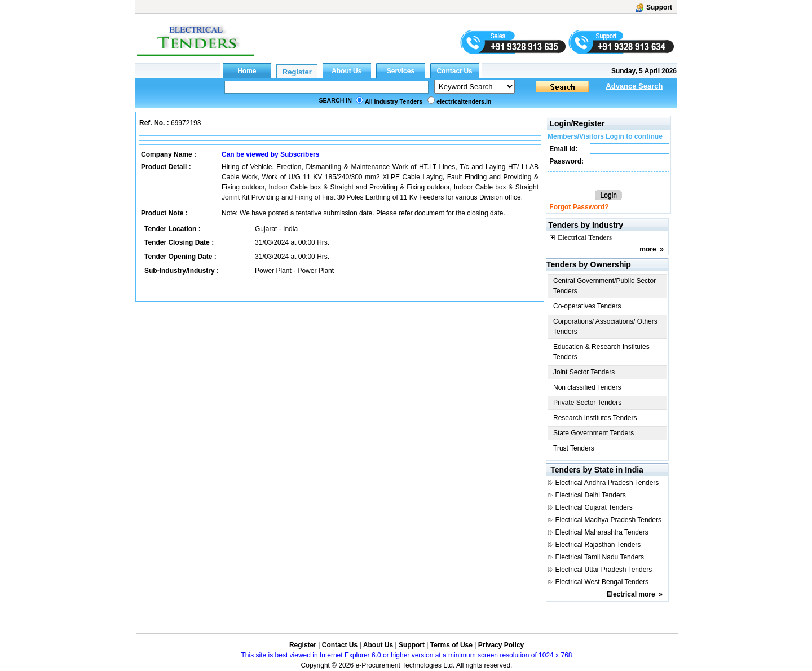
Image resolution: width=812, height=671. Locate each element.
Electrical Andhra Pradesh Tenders (607, 483)
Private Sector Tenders (587, 403)
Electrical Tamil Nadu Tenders (599, 557)
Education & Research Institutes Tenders (601, 352)
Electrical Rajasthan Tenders (598, 545)
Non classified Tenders (587, 387)
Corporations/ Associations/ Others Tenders (605, 326)
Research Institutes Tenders (595, 418)
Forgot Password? (579, 207)
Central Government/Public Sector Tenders (604, 286)
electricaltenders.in (464, 101)
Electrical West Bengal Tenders (602, 582)
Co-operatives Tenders (587, 306)
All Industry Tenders (394, 101)
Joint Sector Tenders (584, 372)
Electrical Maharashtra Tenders (601, 532)
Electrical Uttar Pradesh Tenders (603, 570)
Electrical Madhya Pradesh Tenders (608, 520)
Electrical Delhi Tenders (590, 495)
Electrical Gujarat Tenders (593, 507)
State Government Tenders (593, 433)
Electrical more (631, 594)
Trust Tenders (574, 448)
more (648, 249)
